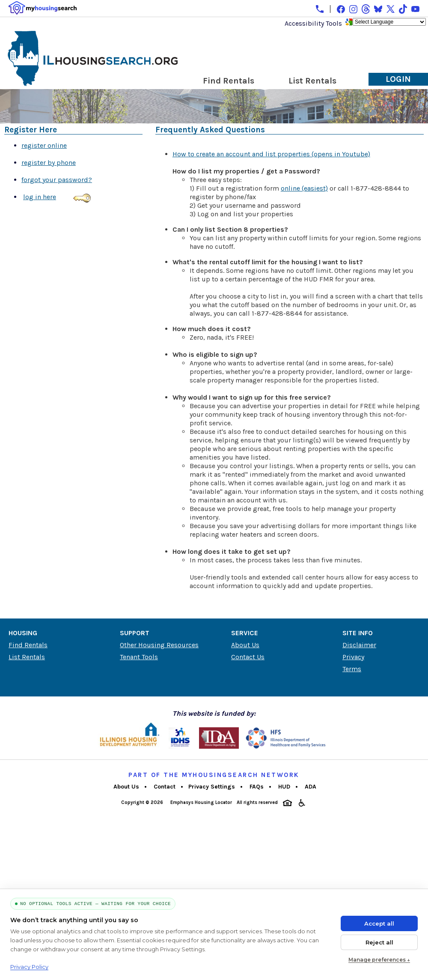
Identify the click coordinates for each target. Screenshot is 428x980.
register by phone (49, 163)
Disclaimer (359, 645)
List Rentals (312, 81)
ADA (310, 787)
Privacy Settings (212, 787)
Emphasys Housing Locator (201, 802)
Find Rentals (229, 81)
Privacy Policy (29, 967)
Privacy (353, 657)
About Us (245, 645)
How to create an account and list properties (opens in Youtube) (271, 154)
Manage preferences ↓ (379, 960)
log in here (40, 197)
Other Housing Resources (159, 645)
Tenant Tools (139, 657)
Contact (164, 787)
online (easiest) (304, 188)
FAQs (256, 787)
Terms (352, 669)
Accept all (379, 923)
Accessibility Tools (313, 23)
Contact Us (248, 657)
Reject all (379, 942)
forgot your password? (57, 180)
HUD (283, 787)
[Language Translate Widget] (389, 22)
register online (44, 145)
